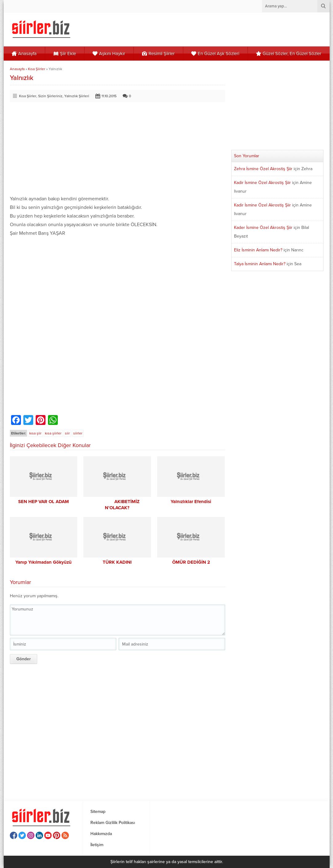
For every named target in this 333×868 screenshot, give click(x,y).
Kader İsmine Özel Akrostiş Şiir (263, 228)
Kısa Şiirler (37, 69)
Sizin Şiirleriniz (50, 96)
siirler (78, 433)
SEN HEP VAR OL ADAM (44, 502)
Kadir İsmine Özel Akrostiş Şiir (262, 183)
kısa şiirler (53, 433)
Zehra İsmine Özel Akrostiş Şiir (263, 169)
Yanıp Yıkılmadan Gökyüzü (44, 562)
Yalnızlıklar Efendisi (191, 502)
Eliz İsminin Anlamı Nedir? (258, 250)
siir (67, 433)
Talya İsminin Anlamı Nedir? (260, 264)
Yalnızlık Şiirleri (77, 96)
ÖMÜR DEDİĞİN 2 (191, 562)
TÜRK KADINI (117, 562)
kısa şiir (35, 433)
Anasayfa (17, 69)
